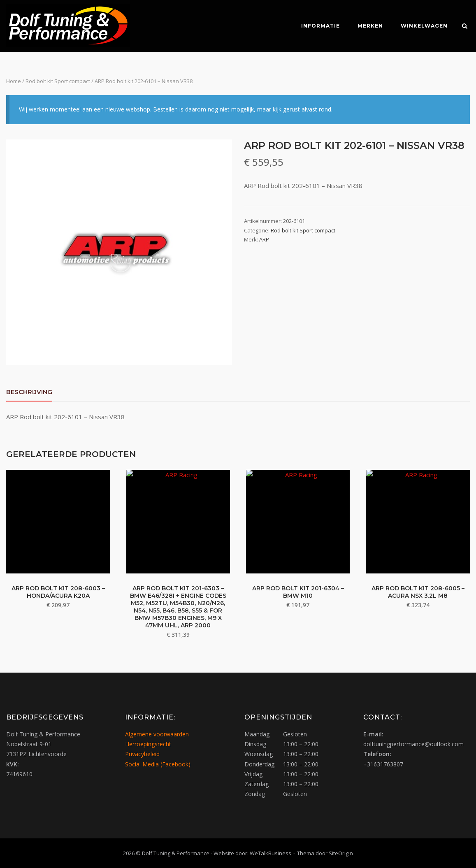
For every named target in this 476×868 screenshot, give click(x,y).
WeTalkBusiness (271, 853)
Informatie (319, 26)
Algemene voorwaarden (157, 734)
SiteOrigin (341, 853)
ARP (264, 239)
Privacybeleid (142, 754)
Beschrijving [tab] (29, 392)
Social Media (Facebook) (158, 764)
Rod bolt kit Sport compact (58, 81)
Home (14, 81)
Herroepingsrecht (148, 744)
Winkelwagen (423, 26)
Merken (369, 26)
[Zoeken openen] (466, 27)
